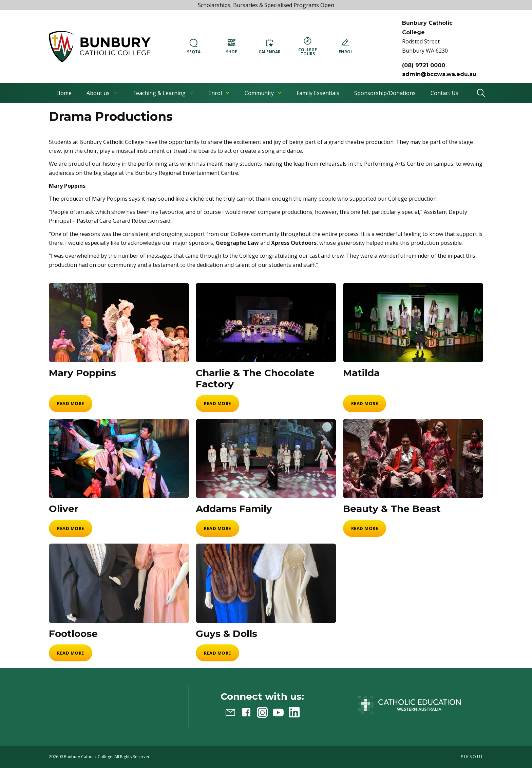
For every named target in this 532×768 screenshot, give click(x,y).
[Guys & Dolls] (266, 583)
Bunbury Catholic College (88, 757)
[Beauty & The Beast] (413, 459)
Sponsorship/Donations (385, 93)
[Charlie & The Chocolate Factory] (266, 323)
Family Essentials (318, 93)
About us (102, 93)
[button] (100, 47)
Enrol (219, 93)
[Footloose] (119, 583)
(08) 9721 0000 (424, 65)
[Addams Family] (266, 459)
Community (263, 93)
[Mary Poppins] (119, 323)
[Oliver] (119, 459)
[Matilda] (413, 323)
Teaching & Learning (163, 93)
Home (64, 93)
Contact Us (444, 93)
